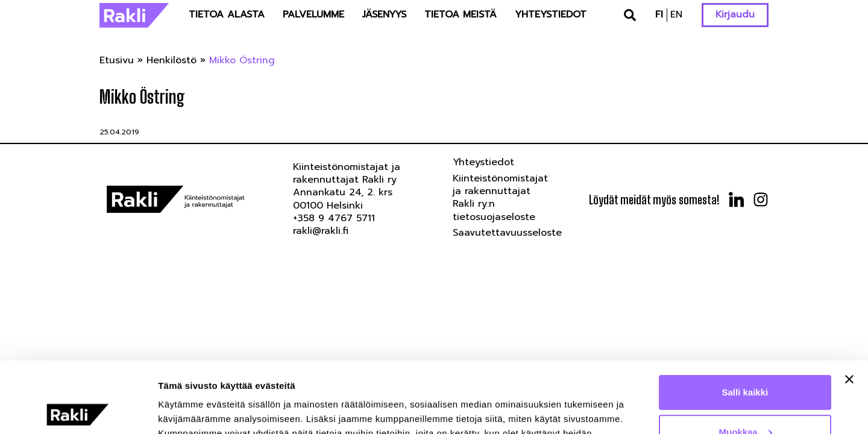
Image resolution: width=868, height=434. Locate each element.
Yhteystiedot (551, 14)
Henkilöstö (171, 60)
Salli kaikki (745, 322)
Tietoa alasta (227, 14)
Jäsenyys (384, 14)
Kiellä (745, 401)
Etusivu (117, 60)
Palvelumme (313, 14)
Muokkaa (746, 361)
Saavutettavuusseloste (507, 233)
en (676, 14)
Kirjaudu (735, 14)
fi (659, 14)
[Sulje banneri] (849, 309)
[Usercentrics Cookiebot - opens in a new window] (78, 410)
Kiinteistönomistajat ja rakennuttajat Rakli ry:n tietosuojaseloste (500, 198)
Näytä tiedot (184, 410)
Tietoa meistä (461, 14)
